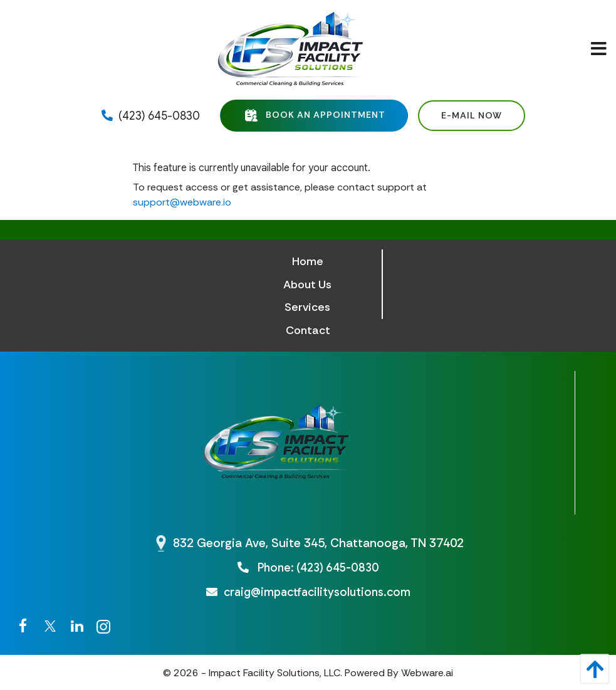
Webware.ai (427, 673)
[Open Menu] (599, 50)
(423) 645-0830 (151, 116)
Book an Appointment (314, 116)
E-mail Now (472, 115)
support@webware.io (182, 202)
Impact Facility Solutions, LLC (274, 673)
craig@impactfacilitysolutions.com (308, 592)
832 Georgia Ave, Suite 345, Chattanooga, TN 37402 (318, 543)
